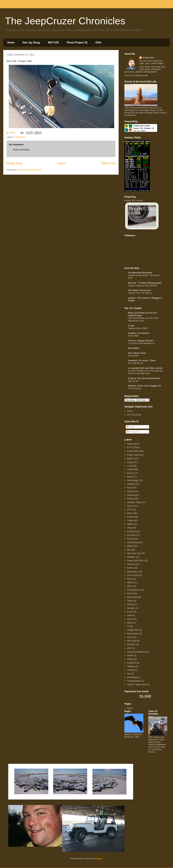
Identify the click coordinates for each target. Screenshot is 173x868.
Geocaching (133, 542)
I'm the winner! (134, 388)
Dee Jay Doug (31, 43)
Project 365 (132, 455)
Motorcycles (133, 634)
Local (130, 466)
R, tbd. (131, 326)
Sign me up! (133, 381)
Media (130, 546)
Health (130, 655)
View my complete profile (136, 75)
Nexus (130, 637)
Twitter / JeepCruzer (137, 685)
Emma (130, 473)
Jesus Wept (133, 336)
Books (130, 568)
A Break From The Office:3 (140, 293)
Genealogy (132, 677)
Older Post (108, 163)
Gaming (131, 495)
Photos (130, 659)
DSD (129, 648)
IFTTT (130, 447)
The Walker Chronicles (139, 290)
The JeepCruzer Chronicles (65, 21)
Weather (131, 557)
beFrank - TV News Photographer (145, 283)
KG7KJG (131, 531)
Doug (130, 462)
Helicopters (132, 572)
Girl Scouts (132, 575)
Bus (129, 550)
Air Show (131, 535)
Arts (129, 674)
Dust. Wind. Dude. (137, 353)
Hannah (131, 564)
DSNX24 (131, 644)
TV (128, 626)
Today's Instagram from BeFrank (143, 286)
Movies (130, 491)
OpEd (130, 524)
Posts (130, 427)
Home (11, 43)
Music (130, 513)
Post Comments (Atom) (31, 170)
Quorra (130, 593)
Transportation (134, 681)
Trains (130, 601)
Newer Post (14, 163)
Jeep (129, 528)
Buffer (130, 459)
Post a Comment (21, 150)
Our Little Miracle (136, 363)
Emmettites (134, 348)
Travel (130, 520)
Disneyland (132, 597)
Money (130, 604)
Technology (132, 480)
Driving (130, 539)
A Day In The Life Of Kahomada (144, 378)
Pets (129, 579)
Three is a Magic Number (141, 341)
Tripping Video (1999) (138, 328)
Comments (133, 432)
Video (130, 582)
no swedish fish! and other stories (145, 368)
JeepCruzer (148, 58)
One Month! (133, 356)
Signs (130, 623)
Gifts (98, 43)
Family (130, 517)
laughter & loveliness (139, 333)
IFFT (129, 510)
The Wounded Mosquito (140, 273)
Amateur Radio (134, 502)
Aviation (131, 484)
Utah (129, 615)
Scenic (130, 619)
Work (130, 477)
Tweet (130, 444)
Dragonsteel (133, 630)
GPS (129, 586)
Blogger (99, 859)
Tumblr (130, 469)
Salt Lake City (134, 553)
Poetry (130, 612)
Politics (130, 499)
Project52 (132, 663)
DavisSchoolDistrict (136, 652)
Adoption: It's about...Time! (142, 360)
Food (130, 488)
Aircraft (130, 670)
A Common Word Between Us (141, 343)
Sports (130, 506)
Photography (133, 590)
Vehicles (131, 666)
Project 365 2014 (135, 561)
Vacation (131, 608)
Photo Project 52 (77, 43)
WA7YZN (53, 43)
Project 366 (20, 137)
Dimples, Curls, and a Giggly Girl (144, 386)
